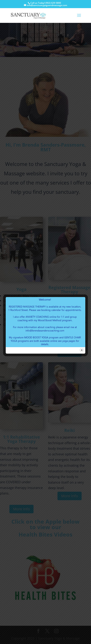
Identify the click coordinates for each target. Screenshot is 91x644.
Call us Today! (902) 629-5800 (46, 3)
